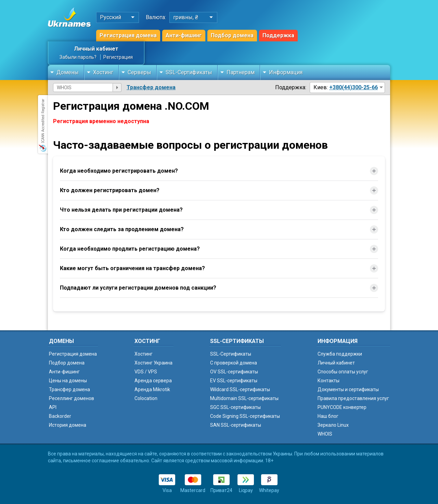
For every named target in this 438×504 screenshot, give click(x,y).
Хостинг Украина (153, 363)
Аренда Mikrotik (152, 389)
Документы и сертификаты (348, 389)
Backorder (60, 416)
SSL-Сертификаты (189, 72)
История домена (68, 425)
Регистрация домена (128, 35)
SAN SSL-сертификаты (236, 425)
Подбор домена (232, 35)
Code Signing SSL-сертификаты (245, 416)
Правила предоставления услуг (353, 398)
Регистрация (118, 57)
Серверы (139, 72)
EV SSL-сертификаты (234, 381)
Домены (68, 72)
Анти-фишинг (184, 35)
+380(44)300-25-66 (353, 87)
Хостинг (103, 72)
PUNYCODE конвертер (342, 407)
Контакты (328, 381)
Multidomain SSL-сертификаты (244, 398)
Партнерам (241, 72)
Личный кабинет (96, 49)
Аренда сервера (153, 381)
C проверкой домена (234, 363)
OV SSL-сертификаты (234, 372)
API (53, 407)
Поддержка (278, 35)
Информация (286, 72)
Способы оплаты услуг (343, 372)
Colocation (146, 398)
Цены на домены (68, 381)
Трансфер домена (151, 87)
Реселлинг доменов (72, 398)
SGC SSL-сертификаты (235, 407)
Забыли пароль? (78, 57)
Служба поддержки (340, 354)
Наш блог (328, 416)
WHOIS (325, 434)
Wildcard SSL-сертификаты (240, 389)
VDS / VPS (146, 372)
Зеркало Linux (333, 425)
